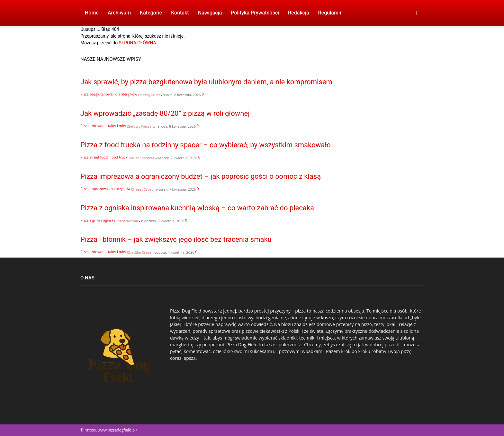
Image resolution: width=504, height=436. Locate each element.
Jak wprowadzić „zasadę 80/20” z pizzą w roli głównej (165, 113)
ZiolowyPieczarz (141, 126)
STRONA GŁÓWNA (138, 43)
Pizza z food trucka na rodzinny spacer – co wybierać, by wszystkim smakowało (206, 145)
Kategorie (151, 13)
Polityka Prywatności (255, 13)
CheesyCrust (149, 95)
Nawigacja (210, 13)
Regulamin (330, 13)
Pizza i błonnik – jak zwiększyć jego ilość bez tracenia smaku (176, 239)
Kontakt (180, 13)
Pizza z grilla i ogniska (98, 220)
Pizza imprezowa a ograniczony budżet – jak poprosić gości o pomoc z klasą (201, 176)
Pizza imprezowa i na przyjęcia (105, 189)
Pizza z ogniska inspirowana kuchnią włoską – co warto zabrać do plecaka (197, 208)
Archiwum (119, 13)
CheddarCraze (139, 252)
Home (92, 13)
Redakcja (298, 13)
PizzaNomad (127, 221)
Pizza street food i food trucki (104, 157)
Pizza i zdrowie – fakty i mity (103, 126)
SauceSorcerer (142, 158)
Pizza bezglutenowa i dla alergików (109, 94)
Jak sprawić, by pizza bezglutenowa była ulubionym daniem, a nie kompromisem (206, 82)
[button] (416, 13)
